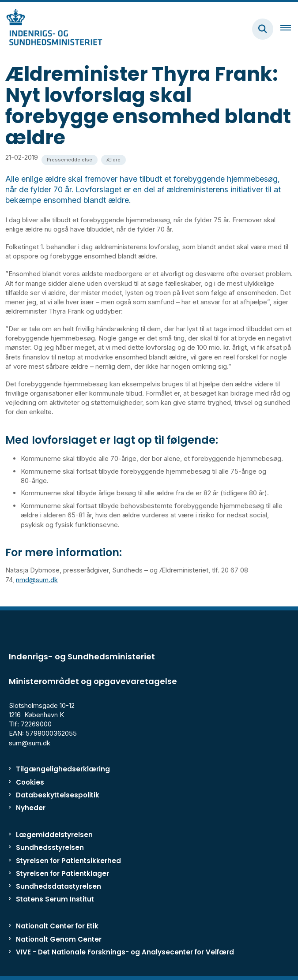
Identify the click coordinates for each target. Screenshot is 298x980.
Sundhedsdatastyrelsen (58, 886)
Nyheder (31, 808)
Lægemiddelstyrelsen (54, 835)
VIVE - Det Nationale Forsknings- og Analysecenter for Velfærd (125, 952)
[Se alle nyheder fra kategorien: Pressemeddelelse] (70, 160)
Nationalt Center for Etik (57, 926)
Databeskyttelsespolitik (58, 795)
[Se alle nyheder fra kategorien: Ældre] (113, 160)
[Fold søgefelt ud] (263, 29)
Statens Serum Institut (55, 899)
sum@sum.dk (30, 743)
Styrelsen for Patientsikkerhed (68, 861)
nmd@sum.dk (37, 580)
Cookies (30, 782)
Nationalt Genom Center (59, 939)
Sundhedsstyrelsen (50, 847)
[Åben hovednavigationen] (289, 29)
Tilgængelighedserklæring (63, 769)
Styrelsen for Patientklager (62, 873)
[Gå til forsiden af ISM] (51, 29)
